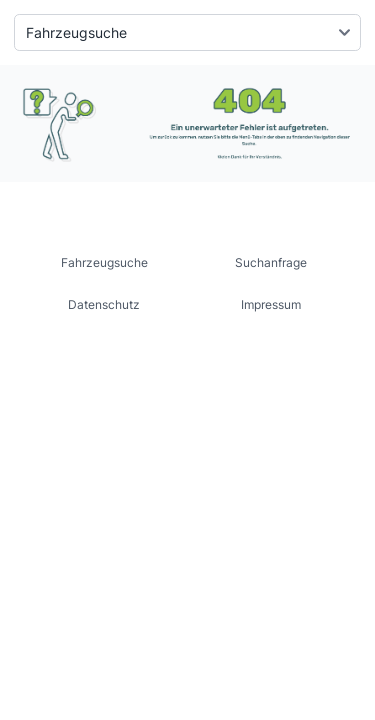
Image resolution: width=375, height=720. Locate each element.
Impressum (271, 304)
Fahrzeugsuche (104, 262)
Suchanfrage (271, 262)
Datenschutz (104, 304)
